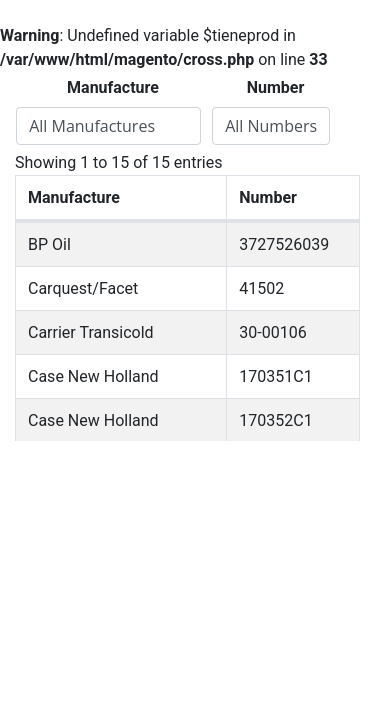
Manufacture (113, 87)
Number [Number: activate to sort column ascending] (268, 197)
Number (276, 87)
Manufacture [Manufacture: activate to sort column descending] (74, 197)
